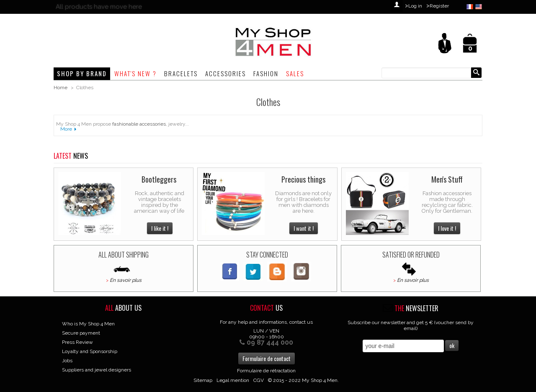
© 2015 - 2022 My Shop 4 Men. (303, 380)
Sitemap (203, 380)
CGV (259, 380)
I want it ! (304, 228)
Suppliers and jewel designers (97, 370)
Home (61, 88)
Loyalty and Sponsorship (90, 351)
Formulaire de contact (267, 358)
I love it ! (447, 228)
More (66, 129)
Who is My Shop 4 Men (88, 324)
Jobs (67, 361)
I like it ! (160, 228)
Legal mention (233, 380)
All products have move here (99, 7)
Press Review (77, 342)
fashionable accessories (139, 124)
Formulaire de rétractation (266, 371)
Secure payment (81, 333)
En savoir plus (126, 280)
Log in (415, 6)
